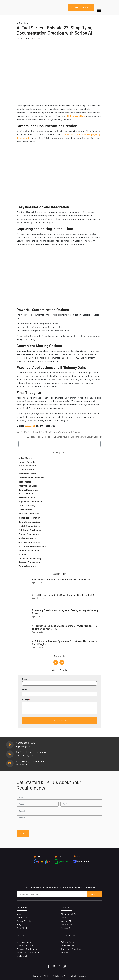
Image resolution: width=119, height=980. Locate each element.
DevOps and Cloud (25, 945)
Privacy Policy (68, 942)
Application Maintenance (30, 501)
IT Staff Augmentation (29, 525)
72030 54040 (41, 752)
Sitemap (65, 952)
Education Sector (27, 469)
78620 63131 (36, 755)
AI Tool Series (25, 457)
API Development (27, 497)
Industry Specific (27, 462)
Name (59, 680)
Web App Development (29, 550)
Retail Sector (25, 481)
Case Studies (23, 928)
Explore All (66, 928)
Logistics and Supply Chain (32, 477)
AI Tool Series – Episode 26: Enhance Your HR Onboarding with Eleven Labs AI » (65, 436)
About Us (21, 914)
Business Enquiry (81, 8)
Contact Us (22, 917)
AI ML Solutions (26, 493)
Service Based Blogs (28, 489)
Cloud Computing (27, 505)
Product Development (29, 534)
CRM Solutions (25, 509)
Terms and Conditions (71, 949)
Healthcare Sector (27, 473)
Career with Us (24, 921)
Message (59, 706)
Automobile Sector (28, 465)
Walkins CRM (67, 921)
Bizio (63, 917)
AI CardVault (67, 924)
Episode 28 (30, 426)
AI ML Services (24, 942)
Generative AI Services (29, 521)
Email (59, 691)
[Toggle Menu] (99, 11)
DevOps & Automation (29, 513)
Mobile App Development (30, 530)
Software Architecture (29, 542)
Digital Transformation (29, 517)
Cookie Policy (67, 945)
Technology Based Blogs (30, 558)
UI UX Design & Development (32, 546)
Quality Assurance (27, 538)
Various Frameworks (28, 566)
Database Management (30, 561)
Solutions (23, 554)
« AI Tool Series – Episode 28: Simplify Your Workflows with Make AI (48, 432)
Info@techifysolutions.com (30, 761)
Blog (19, 924)
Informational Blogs (28, 485)
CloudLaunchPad (69, 914)
